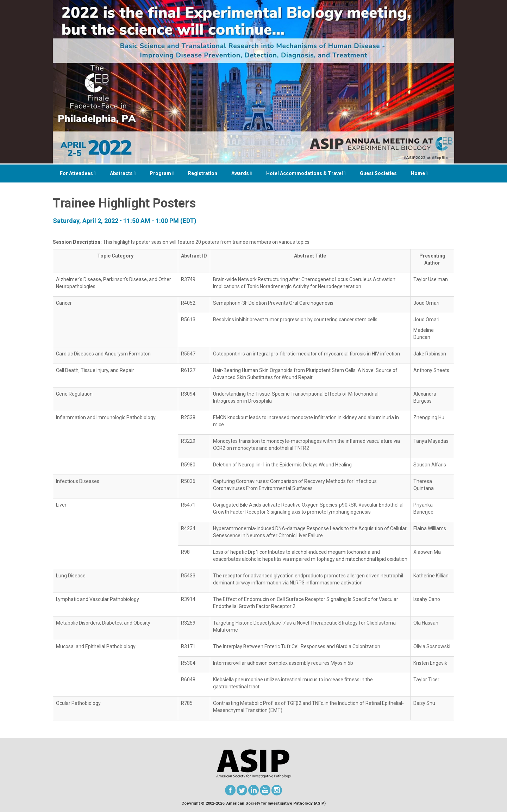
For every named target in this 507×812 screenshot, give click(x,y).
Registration (203, 173)
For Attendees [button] (78, 173)
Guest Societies (378, 173)
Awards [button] (242, 173)
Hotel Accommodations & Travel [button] (306, 173)
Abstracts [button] (123, 173)
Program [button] (162, 173)
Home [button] (419, 173)
